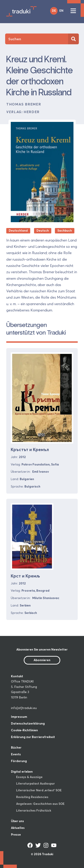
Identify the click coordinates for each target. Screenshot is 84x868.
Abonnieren (42, 660)
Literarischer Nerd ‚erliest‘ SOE (39, 790)
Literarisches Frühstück (34, 810)
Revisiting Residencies (32, 797)
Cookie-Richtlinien (24, 730)
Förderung (19, 761)
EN (61, 11)
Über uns (17, 821)
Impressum (19, 717)
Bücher (16, 747)
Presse (16, 834)
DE (54, 11)
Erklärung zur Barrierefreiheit (33, 737)
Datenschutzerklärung (28, 723)
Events (16, 754)
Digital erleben (22, 772)
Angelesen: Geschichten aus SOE (40, 804)
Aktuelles (18, 828)
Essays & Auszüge (29, 777)
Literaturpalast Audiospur (36, 783)
